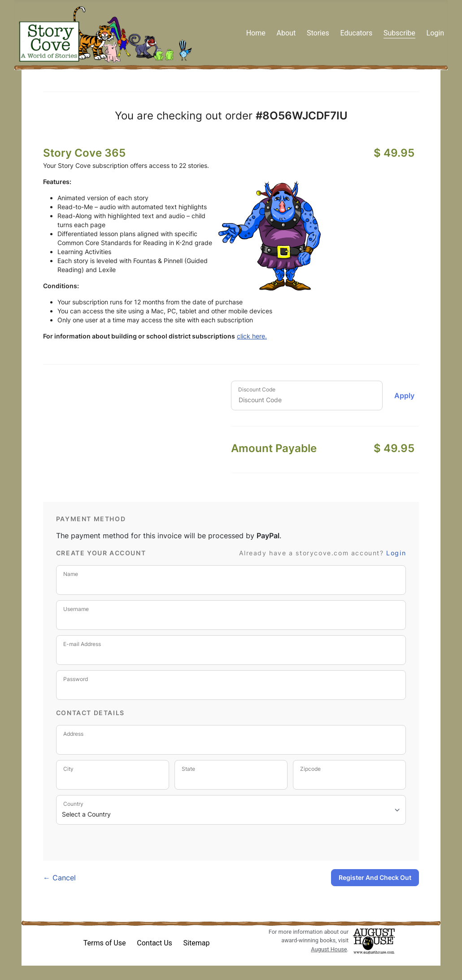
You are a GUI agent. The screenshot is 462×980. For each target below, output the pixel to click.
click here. (252, 336)
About (286, 33)
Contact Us (155, 943)
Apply (404, 396)
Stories (318, 33)
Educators (356, 33)
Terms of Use (105, 943)
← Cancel (59, 878)
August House (329, 949)
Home (256, 33)
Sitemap (197, 943)
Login (435, 33)
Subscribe (399, 33)
